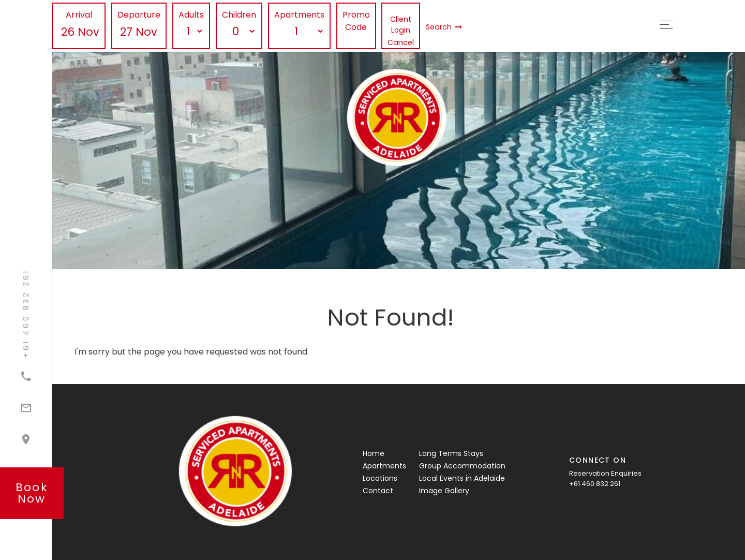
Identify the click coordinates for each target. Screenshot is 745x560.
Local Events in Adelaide (462, 478)
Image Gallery (444, 491)
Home (374, 453)
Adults (191, 15)
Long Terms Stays (451, 453)
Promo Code (356, 21)
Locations (380, 478)
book (32, 493)
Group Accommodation (462, 466)
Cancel (401, 42)
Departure (139, 15)
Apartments (299, 15)
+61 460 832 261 (595, 484)
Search (444, 27)
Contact (378, 491)
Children (239, 15)
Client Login (401, 25)
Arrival (79, 15)
